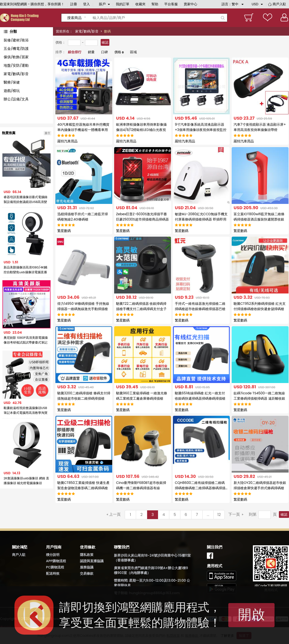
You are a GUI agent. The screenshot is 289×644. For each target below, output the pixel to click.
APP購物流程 (56, 561)
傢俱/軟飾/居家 (16, 57)
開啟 (251, 615)
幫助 (155, 4)
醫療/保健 (12, 82)
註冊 (74, 4)
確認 (105, 42)
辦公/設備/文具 (16, 99)
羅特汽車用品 (67, 141)
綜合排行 (75, 52)
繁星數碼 (64, 231)
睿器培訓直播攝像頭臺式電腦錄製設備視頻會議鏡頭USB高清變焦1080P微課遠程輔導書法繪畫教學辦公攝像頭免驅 (26, 200)
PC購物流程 (55, 567)
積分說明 (53, 555)
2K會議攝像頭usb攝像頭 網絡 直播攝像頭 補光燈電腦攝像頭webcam (26, 481)
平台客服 (171, 4)
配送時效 (53, 573)
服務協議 (87, 567)
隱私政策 (87, 555)
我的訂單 (123, 4)
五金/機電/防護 (16, 49)
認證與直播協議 (92, 561)
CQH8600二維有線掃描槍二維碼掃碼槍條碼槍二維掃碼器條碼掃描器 (200, 488)
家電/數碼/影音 (87, 31)
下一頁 (234, 514)
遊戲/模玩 (12, 91)
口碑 (105, 52)
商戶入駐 (279, 4)
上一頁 (115, 514)
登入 (86, 4)
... (208, 515)
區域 (133, 52)
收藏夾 (140, 4)
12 (219, 515)
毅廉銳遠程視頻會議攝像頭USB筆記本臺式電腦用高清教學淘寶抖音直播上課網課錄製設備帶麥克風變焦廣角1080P (26, 410)
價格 (118, 52)
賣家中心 (190, 4)
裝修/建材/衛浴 (16, 40)
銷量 (91, 52)
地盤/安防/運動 (16, 65)
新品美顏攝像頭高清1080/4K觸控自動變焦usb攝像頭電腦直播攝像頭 (25, 270)
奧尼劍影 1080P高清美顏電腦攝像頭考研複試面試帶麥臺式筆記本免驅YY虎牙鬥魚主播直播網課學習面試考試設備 (26, 340)
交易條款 (87, 573)
